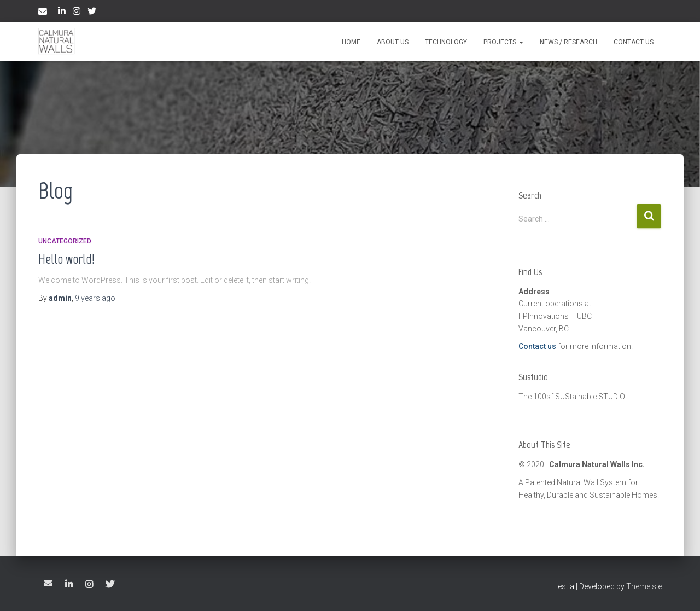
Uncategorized (65, 241)
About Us (393, 42)
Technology (446, 42)
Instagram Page (77, 13)
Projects (503, 42)
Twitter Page (92, 13)
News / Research (568, 42)
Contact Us (634, 42)
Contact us (537, 346)
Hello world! (66, 259)
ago (95, 298)
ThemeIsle (644, 586)
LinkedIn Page (62, 13)
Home (351, 42)
